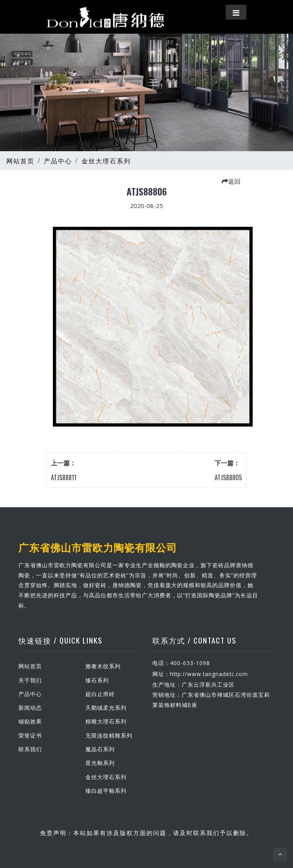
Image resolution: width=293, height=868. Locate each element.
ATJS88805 (228, 477)
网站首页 (20, 161)
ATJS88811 (64, 477)
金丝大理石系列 (106, 161)
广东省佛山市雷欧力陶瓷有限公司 (98, 547)
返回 (231, 181)
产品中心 (58, 161)
